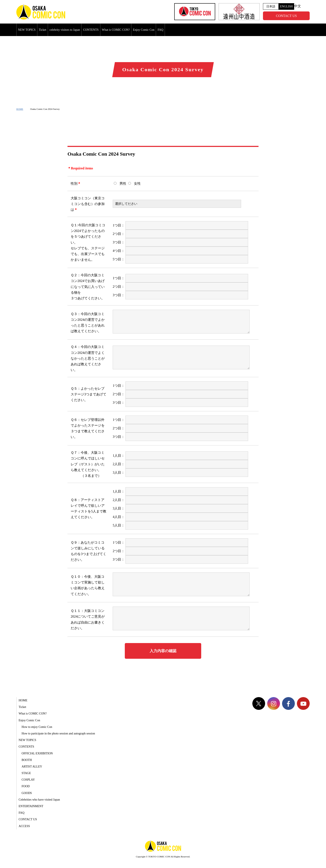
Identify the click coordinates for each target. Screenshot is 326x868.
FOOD (26, 786)
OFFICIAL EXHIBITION (37, 753)
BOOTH (27, 760)
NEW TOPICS (27, 30)
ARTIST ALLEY (32, 767)
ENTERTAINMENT (31, 806)
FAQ (160, 30)
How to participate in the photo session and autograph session (58, 733)
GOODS (27, 793)
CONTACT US (286, 16)
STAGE (26, 773)
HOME (20, 109)
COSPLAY (28, 780)
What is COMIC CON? (116, 30)
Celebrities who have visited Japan (39, 800)
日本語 (271, 6)
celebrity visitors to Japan (65, 30)
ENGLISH (286, 6)
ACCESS (24, 826)
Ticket (43, 30)
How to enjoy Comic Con (37, 727)
